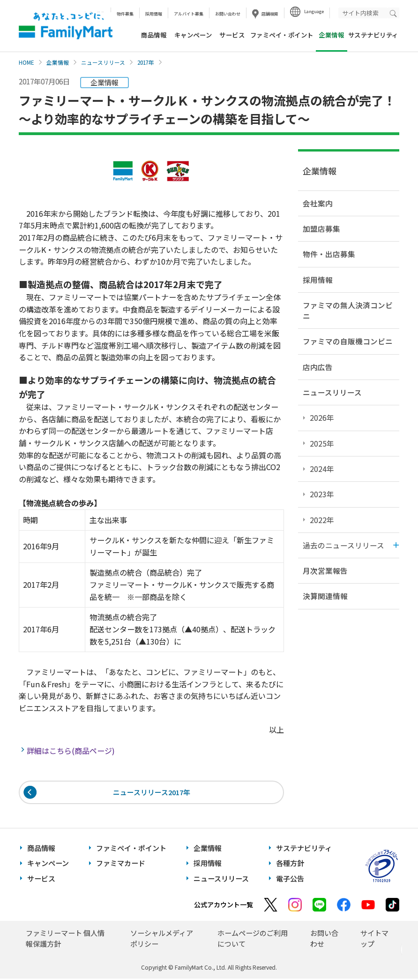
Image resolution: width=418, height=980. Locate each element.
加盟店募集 (321, 228)
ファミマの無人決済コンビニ (348, 310)
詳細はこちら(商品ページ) (72, 751)
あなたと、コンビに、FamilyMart (66, 26)
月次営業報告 (325, 570)
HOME (26, 62)
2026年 (322, 418)
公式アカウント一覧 (224, 906)
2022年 (322, 520)
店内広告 (318, 367)
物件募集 (125, 14)
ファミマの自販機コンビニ (348, 341)
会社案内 (318, 203)
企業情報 (58, 62)
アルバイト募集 (189, 14)
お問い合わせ (228, 14)
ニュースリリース (103, 62)
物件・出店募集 (329, 254)
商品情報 (154, 35)
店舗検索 (270, 14)
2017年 (146, 62)
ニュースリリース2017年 (152, 793)
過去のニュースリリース (343, 545)
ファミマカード (121, 864)
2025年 (322, 443)
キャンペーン (193, 35)
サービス (232, 35)
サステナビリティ (373, 35)
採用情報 (154, 14)
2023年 (322, 494)
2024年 (322, 469)
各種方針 (290, 864)
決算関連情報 (325, 596)
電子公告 (290, 879)
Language (314, 11)
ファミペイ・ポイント (282, 35)
